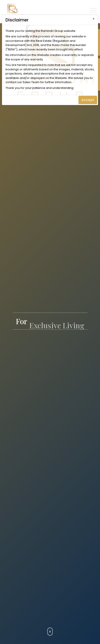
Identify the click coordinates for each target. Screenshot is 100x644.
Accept (88, 100)
